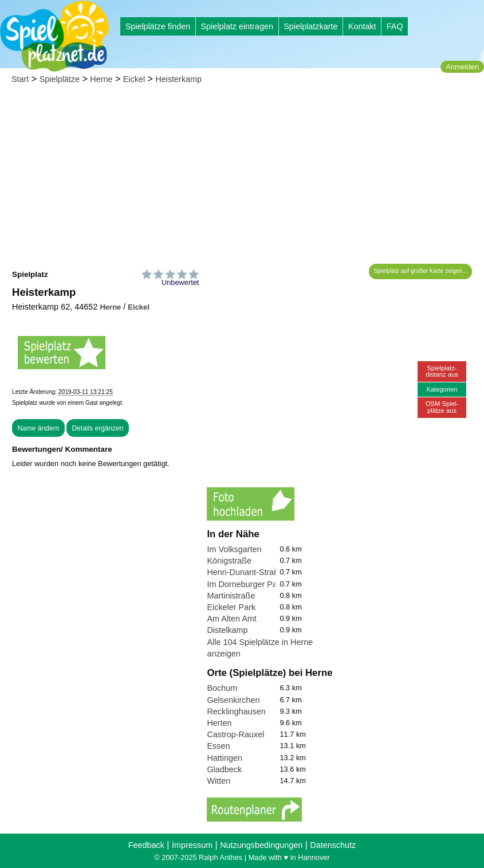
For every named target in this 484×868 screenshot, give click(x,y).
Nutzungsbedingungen (261, 845)
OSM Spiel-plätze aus (442, 407)
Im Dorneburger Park (245, 584)
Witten (219, 781)
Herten (219, 723)
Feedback (146, 845)
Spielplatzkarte (310, 26)
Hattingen (225, 758)
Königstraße (229, 561)
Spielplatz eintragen (237, 26)
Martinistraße (231, 596)
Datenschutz (333, 845)
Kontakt (362, 26)
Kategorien (442, 389)
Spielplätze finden (158, 26)
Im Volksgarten (234, 549)
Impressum (192, 845)
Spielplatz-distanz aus (442, 371)
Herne (101, 79)
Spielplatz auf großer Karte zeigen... (421, 271)
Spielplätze (60, 79)
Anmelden (462, 67)
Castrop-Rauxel (235, 734)
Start (20, 79)
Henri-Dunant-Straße (245, 572)
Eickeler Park (231, 607)
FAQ (395, 26)
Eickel (134, 79)
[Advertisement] (242, 178)
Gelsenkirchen (233, 700)
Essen (218, 746)
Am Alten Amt (231, 619)
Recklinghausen (236, 711)
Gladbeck (224, 769)
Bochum (222, 688)
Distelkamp (227, 630)
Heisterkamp (178, 79)
